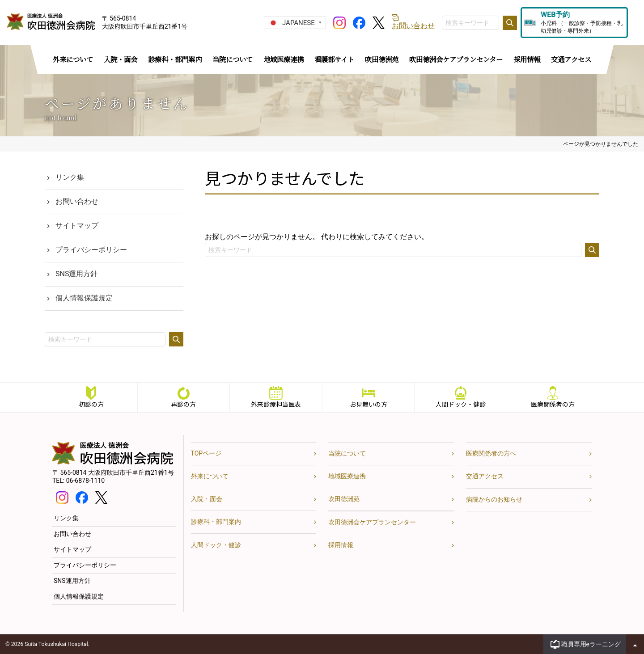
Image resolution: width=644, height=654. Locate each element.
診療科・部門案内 (216, 522)
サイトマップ (77, 226)
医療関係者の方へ (491, 453)
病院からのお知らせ (494, 499)
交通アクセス (485, 476)
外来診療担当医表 (276, 404)
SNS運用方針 (76, 274)
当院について (347, 453)
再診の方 (183, 404)
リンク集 (70, 177)
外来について (210, 476)
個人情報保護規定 (84, 298)
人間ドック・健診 (461, 404)
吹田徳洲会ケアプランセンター (372, 522)
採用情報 (341, 545)
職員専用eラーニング (591, 644)
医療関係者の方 (553, 404)
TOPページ (206, 453)
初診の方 (91, 404)
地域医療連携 (347, 476)
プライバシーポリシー (91, 250)
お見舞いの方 (369, 404)
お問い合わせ (77, 201)
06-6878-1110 (85, 481)
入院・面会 (207, 499)
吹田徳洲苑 (344, 499)
